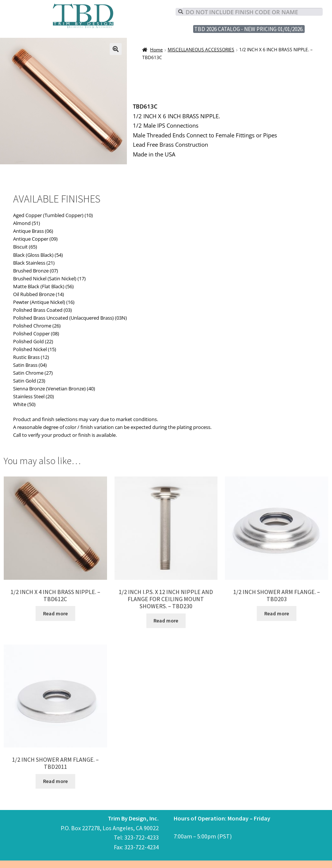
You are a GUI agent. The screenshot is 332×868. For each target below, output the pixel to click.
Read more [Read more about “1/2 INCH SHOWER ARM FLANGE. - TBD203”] (277, 613)
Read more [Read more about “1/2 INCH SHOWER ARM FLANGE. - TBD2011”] (55, 781)
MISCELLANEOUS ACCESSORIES (201, 50)
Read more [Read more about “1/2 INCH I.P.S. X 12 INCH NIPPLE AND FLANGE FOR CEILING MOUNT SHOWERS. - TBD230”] (166, 621)
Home (156, 50)
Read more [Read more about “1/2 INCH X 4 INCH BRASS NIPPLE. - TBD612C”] (55, 613)
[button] (116, 49)
